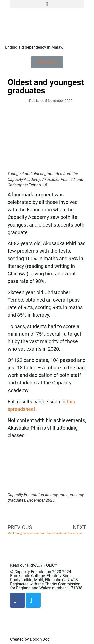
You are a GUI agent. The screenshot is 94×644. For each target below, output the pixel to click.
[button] (47, 4)
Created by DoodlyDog (30, 639)
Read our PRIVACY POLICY (34, 565)
